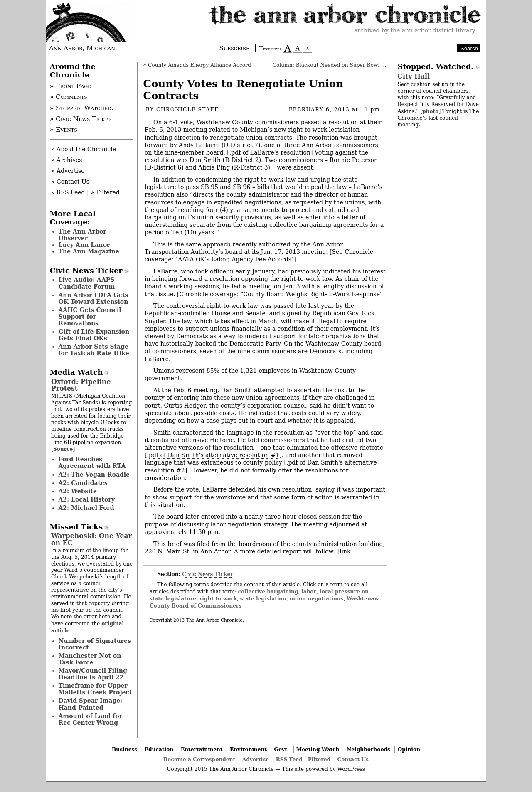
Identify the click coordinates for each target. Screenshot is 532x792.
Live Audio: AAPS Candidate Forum (87, 283)
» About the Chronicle (84, 149)
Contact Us (353, 759)
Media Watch (76, 372)
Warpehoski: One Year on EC (91, 539)
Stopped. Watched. (436, 66)
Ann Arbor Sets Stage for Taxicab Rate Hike (94, 350)
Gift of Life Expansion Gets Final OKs (94, 335)
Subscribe (234, 48)
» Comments (69, 97)
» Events (64, 130)
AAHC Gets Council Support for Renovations (90, 317)
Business (124, 749)
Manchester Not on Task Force (90, 659)
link (345, 551)
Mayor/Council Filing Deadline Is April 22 (93, 674)
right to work (218, 599)
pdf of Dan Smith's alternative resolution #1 (214, 455)
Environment (248, 749)
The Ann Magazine (89, 251)
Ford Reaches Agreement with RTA (92, 462)
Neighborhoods (368, 749)
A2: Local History (87, 499)
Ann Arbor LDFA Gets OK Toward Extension (94, 298)
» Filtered (105, 192)
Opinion (409, 749)
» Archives (67, 160)
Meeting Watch (318, 749)
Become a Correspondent (199, 759)
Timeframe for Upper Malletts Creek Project (95, 689)
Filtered (319, 759)
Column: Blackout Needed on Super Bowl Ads (332, 65)
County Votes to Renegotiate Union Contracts (243, 90)
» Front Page (71, 86)
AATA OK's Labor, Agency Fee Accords (235, 259)
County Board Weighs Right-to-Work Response (312, 294)
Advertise (256, 759)
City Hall (414, 76)
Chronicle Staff (187, 110)
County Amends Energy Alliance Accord (199, 65)
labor (309, 592)
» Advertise (68, 171)
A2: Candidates (83, 483)
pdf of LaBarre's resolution (271, 152)
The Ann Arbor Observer (83, 235)
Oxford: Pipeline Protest (81, 385)
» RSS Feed (68, 192)
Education (159, 749)
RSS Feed (289, 759)
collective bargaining (268, 592)
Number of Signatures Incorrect (95, 644)
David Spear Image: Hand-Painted (91, 704)
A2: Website (78, 491)
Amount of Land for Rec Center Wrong (90, 719)
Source (63, 449)
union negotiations (316, 599)
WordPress (351, 769)
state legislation (263, 599)
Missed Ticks (76, 527)
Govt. (281, 749)
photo (430, 111)
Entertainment (202, 749)
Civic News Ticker (208, 574)
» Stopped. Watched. (82, 108)
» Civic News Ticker (81, 119)
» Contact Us (70, 182)
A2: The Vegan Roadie (94, 475)
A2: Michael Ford (86, 508)
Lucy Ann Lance (84, 245)
